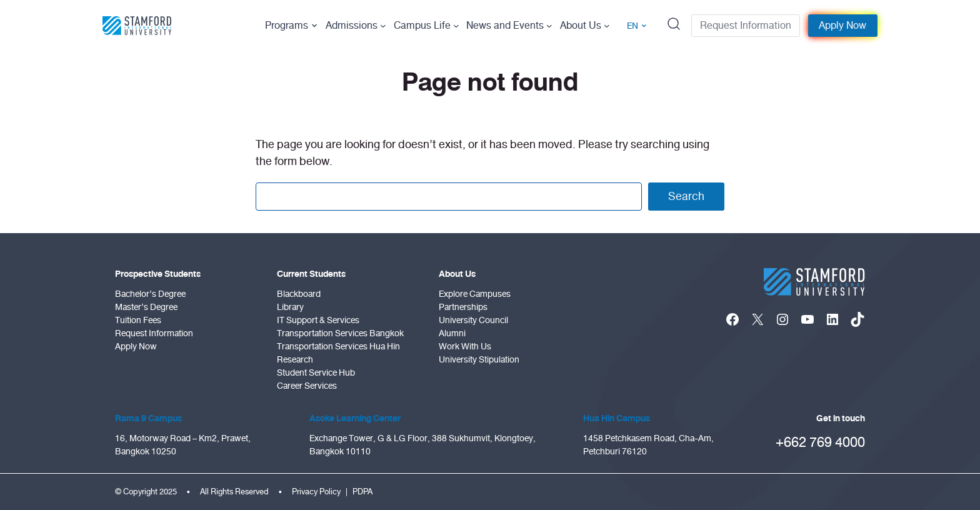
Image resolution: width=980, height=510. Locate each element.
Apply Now (842, 26)
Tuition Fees (138, 320)
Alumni (452, 333)
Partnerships (463, 307)
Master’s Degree (146, 307)
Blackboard (299, 294)
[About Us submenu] (607, 26)
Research (295, 360)
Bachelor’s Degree (150, 294)
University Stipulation (479, 360)
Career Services (307, 386)
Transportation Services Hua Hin (338, 347)
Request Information (746, 26)
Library (290, 307)
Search (686, 196)
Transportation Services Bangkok (340, 333)
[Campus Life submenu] (456, 26)
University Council (473, 320)
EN (637, 26)
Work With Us (465, 347)
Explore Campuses (475, 294)
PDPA (362, 492)
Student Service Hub (316, 373)
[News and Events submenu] (549, 26)
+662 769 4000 (820, 442)
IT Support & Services (318, 320)
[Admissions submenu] (383, 26)
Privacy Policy (316, 492)
